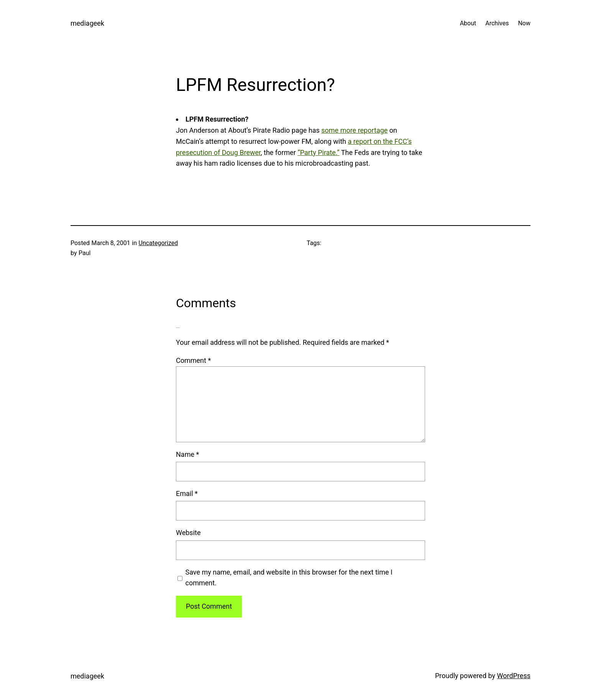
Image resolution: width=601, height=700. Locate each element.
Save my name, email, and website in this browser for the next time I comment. (289, 578)
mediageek (87, 23)
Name (187, 454)
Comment (193, 360)
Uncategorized (158, 243)
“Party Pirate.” (318, 152)
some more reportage (354, 130)
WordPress (514, 676)
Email (187, 493)
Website (188, 533)
